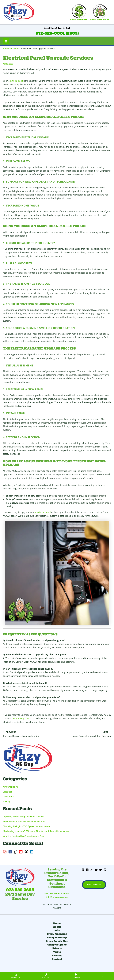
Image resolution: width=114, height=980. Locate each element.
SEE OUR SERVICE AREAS (57, 894)
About (57, 927)
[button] (94, 885)
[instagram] (5, 852)
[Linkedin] (105, 870)
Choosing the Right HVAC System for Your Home (26, 826)
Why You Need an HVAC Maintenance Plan (23, 836)
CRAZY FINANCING (79, 20)
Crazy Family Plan (57, 941)
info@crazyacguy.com (57, 897)
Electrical (7, 792)
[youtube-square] (21, 852)
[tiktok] (16, 852)
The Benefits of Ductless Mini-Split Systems (24, 822)
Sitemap (57, 955)
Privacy (57, 948)
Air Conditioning (11, 787)
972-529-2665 (20, 890)
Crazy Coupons (57, 944)
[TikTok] (92, 870)
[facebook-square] (11, 852)
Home (57, 923)
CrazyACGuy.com (21, 718)
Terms (57, 952)
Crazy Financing (57, 934)
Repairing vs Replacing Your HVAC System (23, 817)
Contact (57, 959)
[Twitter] (101, 870)
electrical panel (16, 81)
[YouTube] (96, 870)
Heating (7, 801)
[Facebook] (87, 870)
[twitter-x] (27, 852)
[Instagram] (83, 870)
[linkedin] (32, 852)
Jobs (57, 930)
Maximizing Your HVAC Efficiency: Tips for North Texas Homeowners (36, 831)
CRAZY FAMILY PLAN (100, 20)
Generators (8, 797)
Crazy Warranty (57, 937)
